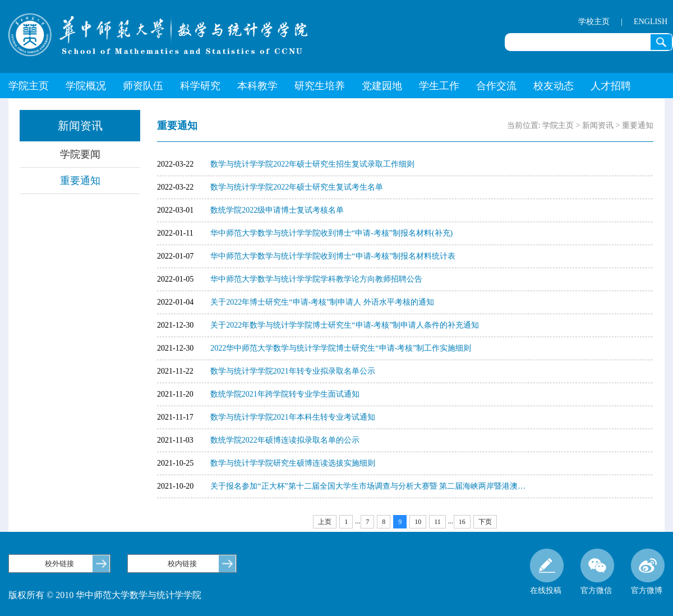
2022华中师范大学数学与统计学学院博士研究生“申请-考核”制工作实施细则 (341, 348)
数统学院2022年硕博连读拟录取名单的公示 (285, 440)
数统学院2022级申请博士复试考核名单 (277, 210)
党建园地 (382, 86)
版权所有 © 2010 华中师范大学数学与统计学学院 (105, 595)
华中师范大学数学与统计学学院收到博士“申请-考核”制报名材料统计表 (333, 256)
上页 (325, 522)
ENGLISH (651, 22)
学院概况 (86, 86)
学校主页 (594, 22)
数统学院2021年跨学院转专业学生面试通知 (285, 394)
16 (462, 522)
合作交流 (496, 86)
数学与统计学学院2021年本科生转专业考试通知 (293, 417)
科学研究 (200, 86)
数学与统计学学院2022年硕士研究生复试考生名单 (297, 187)
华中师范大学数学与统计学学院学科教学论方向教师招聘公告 (316, 279)
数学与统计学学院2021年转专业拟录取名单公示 (293, 371)
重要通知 (80, 181)
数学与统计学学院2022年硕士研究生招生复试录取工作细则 (312, 164)
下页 (485, 522)
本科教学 (257, 86)
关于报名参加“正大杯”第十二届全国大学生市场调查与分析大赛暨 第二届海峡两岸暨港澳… (368, 486)
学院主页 (29, 86)
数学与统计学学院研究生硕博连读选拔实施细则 (293, 463)
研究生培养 (320, 86)
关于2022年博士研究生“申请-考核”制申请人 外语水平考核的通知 (322, 302)
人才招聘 (611, 86)
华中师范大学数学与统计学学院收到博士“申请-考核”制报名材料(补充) (331, 233)
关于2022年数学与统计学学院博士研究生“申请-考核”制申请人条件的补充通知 (345, 325)
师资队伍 (143, 86)
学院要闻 (80, 154)
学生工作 (439, 86)
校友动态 (554, 86)
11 (437, 522)
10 (418, 522)
